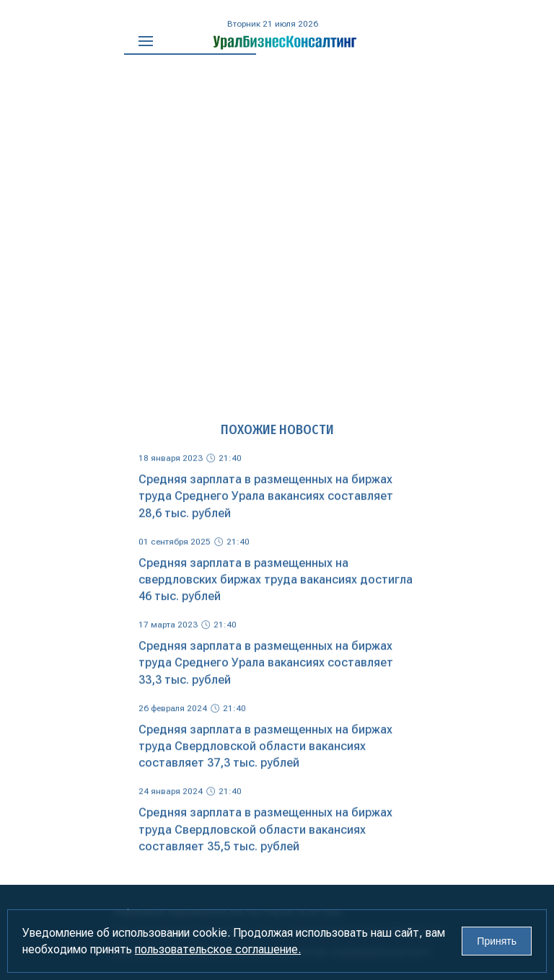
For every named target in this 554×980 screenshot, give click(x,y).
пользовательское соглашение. (218, 949)
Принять (497, 941)
